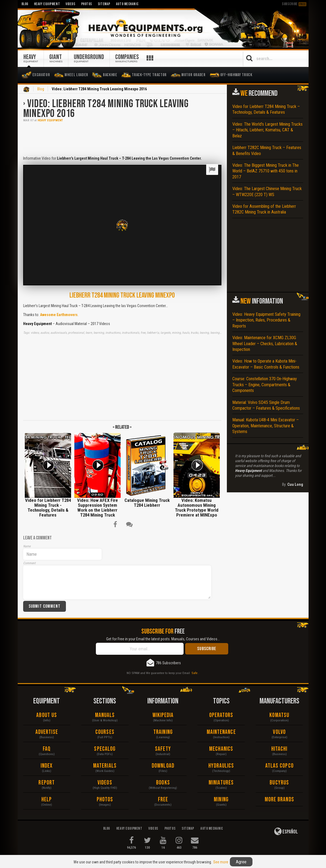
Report (47, 783)
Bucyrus (279, 783)
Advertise (47, 732)
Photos (105, 800)
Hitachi (279, 749)
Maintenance (221, 732)
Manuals (105, 715)
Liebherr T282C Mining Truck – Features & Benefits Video (267, 150)
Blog (41, 89)
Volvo (279, 732)
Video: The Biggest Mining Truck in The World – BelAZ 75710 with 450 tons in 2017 (266, 171)
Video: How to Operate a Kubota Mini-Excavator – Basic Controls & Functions (266, 364)
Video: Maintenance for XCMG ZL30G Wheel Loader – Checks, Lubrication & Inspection (265, 344)
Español (286, 831)
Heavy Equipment (50, 120)
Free (163, 800)
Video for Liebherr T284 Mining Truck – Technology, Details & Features (266, 109)
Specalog (105, 749)
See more (221, 862)
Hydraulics (221, 766)
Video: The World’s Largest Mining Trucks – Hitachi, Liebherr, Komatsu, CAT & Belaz (267, 130)
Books (163, 783)
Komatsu (279, 715)
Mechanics (221, 749)
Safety (163, 749)
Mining (221, 800)
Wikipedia (163, 715)
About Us (47, 715)
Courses (105, 732)
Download (163, 766)
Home (26, 89)
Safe (194, 673)
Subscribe (294, 4)
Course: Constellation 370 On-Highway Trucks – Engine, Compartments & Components (265, 385)
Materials (105, 766)
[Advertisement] (122, 138)
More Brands (279, 800)
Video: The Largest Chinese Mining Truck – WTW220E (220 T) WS (267, 191)
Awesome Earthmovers (59, 315)
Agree (241, 862)
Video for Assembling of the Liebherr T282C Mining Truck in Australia (264, 209)
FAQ (47, 749)
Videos (105, 783)
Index (47, 766)
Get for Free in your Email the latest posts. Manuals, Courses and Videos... (163, 639)
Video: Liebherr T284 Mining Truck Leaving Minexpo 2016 (106, 109)
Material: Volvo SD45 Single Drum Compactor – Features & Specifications (266, 405)
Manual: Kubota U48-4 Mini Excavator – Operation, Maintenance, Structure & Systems (266, 426)
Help (47, 800)
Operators (221, 715)
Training (163, 732)
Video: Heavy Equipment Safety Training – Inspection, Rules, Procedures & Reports (266, 320)
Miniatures (221, 783)
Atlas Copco (279, 766)
